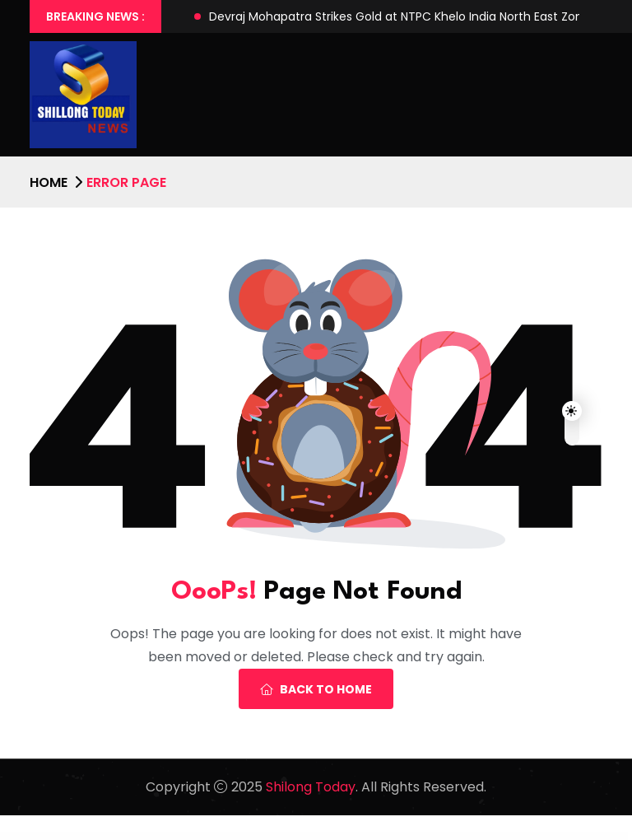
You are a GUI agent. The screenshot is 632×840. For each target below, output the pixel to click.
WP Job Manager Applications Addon (397, 837)
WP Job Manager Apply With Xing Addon (470, 837)
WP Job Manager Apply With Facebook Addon (432, 837)
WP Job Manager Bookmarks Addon (504, 837)
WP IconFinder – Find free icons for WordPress (284, 837)
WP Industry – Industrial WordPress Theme (323, 837)
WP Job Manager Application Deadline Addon (362, 837)
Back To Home (316, 689)
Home (49, 182)
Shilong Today (311, 787)
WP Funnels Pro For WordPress (202, 837)
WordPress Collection (123, 837)
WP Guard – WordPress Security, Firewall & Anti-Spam (240, 837)
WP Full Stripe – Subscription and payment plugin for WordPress (161, 837)
